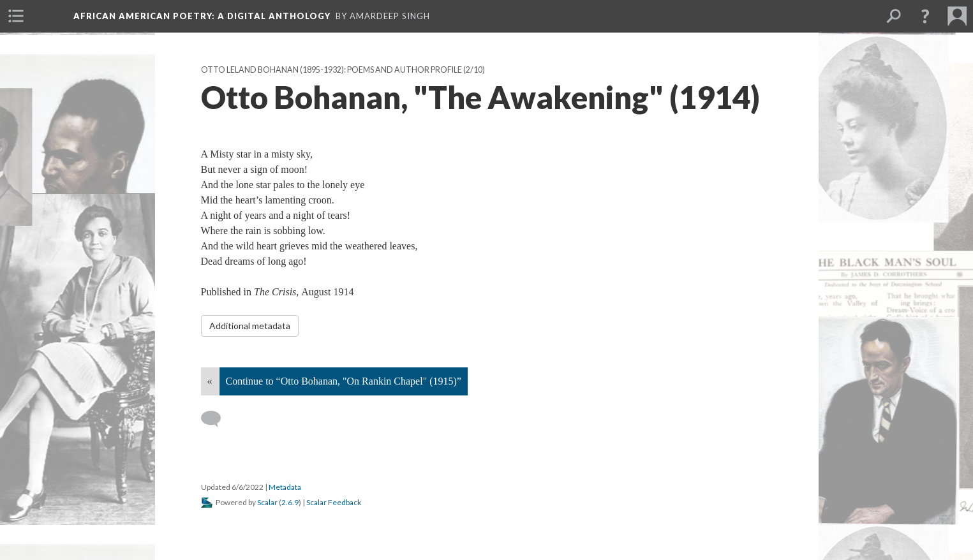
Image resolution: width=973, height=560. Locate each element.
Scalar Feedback (334, 502)
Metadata (285, 487)
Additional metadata (250, 326)
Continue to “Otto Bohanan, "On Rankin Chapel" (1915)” (344, 381)
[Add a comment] (217, 419)
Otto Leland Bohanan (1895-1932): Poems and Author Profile (331, 70)
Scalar (267, 502)
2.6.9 (290, 502)
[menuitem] (16, 16)
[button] (925, 16)
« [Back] (210, 381)
